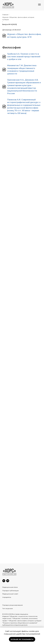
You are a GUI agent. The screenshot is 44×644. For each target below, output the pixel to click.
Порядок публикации (11, 591)
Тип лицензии (8, 608)
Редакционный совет (10, 594)
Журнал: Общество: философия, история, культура (18, 18)
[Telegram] (8, 581)
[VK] (4, 581)
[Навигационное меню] (39, 5)
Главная (5, 15)
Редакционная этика (10, 587)
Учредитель (7, 597)
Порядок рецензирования (12, 605)
